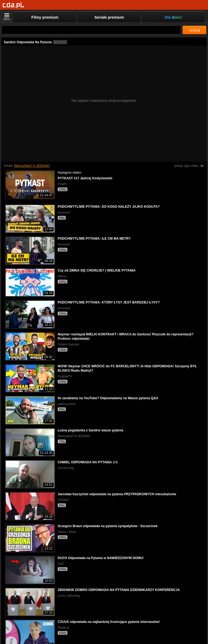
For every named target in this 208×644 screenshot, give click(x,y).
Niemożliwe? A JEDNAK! (32, 166)
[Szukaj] (91, 30)
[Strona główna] (13, 5)
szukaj (194, 30)
